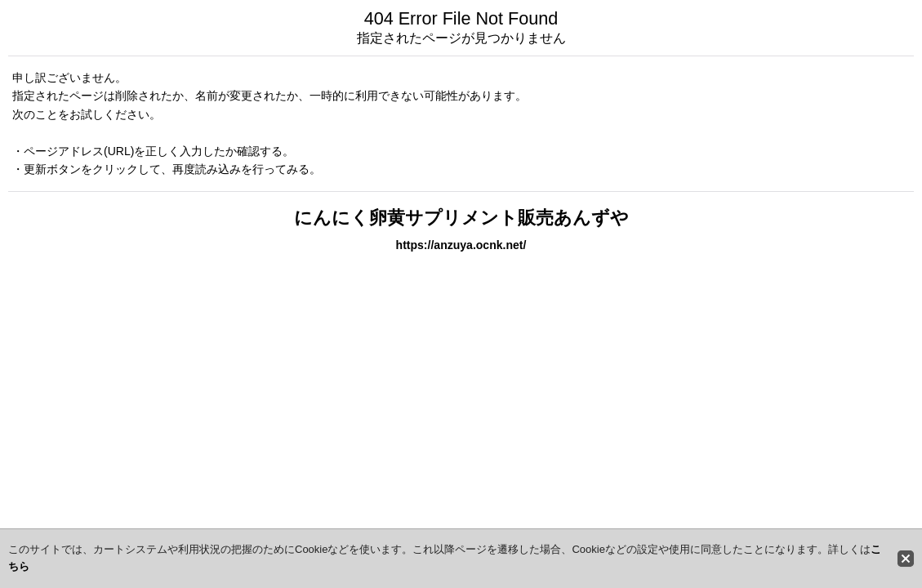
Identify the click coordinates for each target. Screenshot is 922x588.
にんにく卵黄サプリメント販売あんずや (461, 218)
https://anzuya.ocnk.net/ (461, 245)
